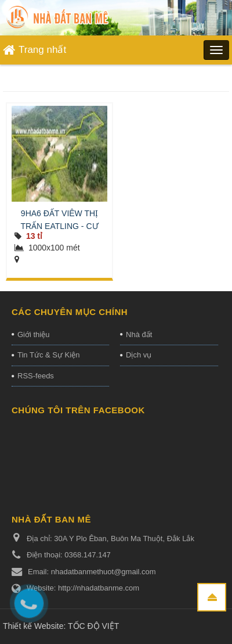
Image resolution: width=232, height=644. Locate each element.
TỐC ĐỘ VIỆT (93, 626)
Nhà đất (139, 334)
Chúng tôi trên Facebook (78, 410)
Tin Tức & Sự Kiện (48, 355)
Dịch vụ (139, 355)
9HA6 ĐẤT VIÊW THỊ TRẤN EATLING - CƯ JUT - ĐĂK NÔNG (59, 226)
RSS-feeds (36, 376)
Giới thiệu (33, 334)
